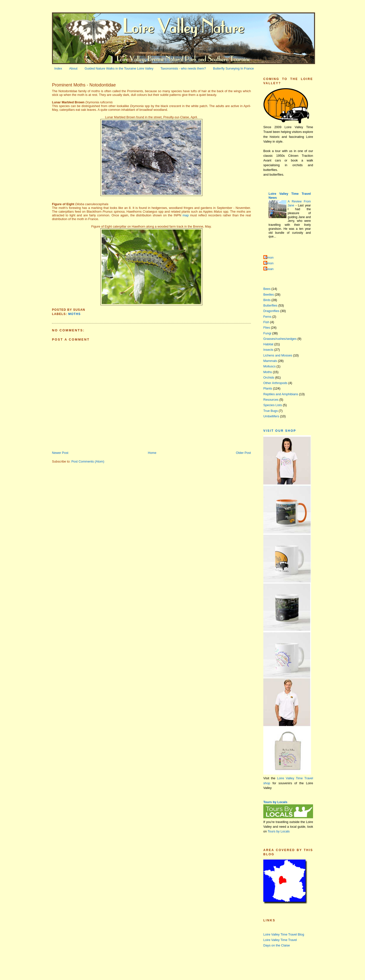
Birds (267, 300)
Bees (267, 289)
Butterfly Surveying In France (233, 68)
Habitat (268, 344)
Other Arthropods (275, 383)
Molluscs (270, 366)
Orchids (269, 377)
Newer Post (60, 453)
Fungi (267, 333)
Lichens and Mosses (278, 355)
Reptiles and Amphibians (281, 394)
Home (152, 453)
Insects (268, 350)
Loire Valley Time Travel (280, 940)
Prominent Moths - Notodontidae (84, 85)
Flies (267, 328)
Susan (269, 269)
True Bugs (271, 411)
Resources (271, 400)
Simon (269, 257)
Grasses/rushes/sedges (280, 339)
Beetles (269, 294)
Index (58, 68)
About (73, 68)
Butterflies (270, 305)
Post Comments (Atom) (88, 461)
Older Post (243, 453)
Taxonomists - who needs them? (183, 68)
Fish (266, 322)
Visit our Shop (280, 431)
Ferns (267, 317)
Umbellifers (271, 416)
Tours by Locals (275, 802)
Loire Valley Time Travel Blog (284, 934)
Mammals (270, 361)
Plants (268, 388)
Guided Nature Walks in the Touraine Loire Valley (119, 68)
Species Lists (273, 405)
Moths (74, 314)
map (186, 215)
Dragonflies (271, 311)
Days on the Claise (277, 945)
